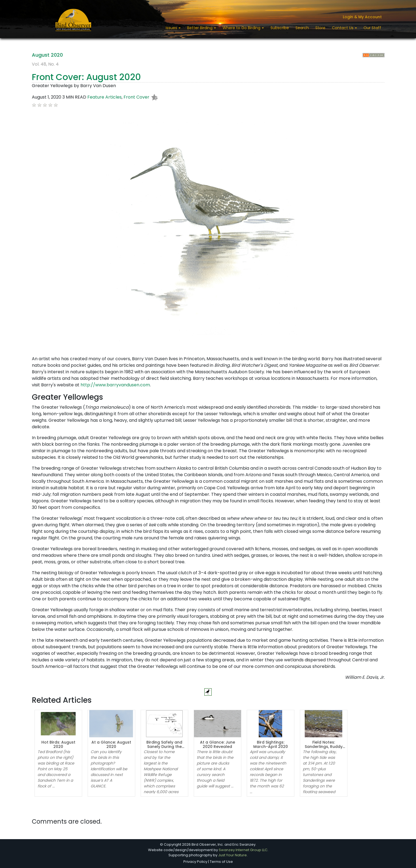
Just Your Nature (232, 855)
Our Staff (372, 28)
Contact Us (343, 28)
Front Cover (136, 97)
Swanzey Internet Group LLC (243, 850)
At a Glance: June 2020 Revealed (218, 745)
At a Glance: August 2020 (111, 745)
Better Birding (200, 28)
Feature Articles (104, 97)
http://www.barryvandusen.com (115, 385)
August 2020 (47, 55)
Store (320, 28)
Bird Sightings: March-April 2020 (271, 745)
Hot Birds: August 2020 (58, 745)
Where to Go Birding (242, 28)
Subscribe (280, 28)
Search (302, 28)
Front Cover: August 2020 (86, 77)
